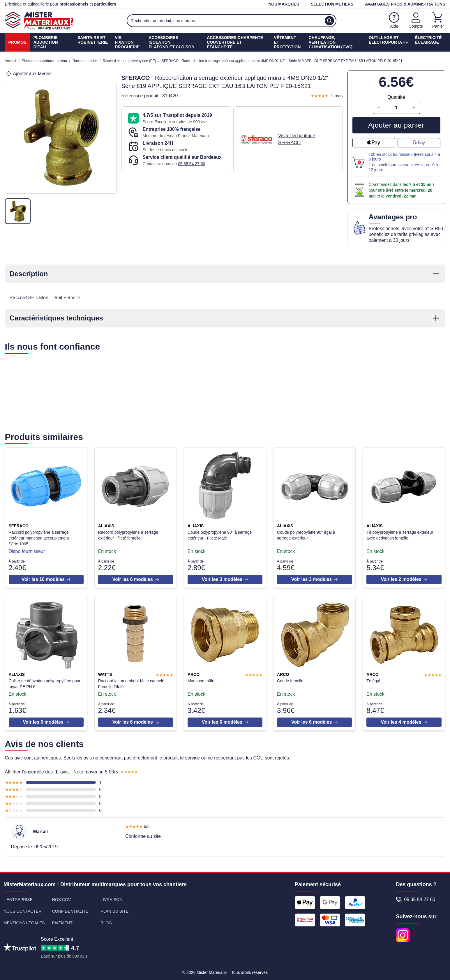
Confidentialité (70, 909)
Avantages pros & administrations (405, 4)
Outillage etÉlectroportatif (388, 40)
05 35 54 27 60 (192, 164)
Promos (17, 42)
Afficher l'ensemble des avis (37, 770)
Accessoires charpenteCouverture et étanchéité (235, 42)
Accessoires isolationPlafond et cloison (171, 42)
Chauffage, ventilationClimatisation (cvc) (331, 42)
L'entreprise (18, 897)
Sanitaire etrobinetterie (93, 40)
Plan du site (114, 909)
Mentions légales (24, 921)
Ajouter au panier (396, 125)
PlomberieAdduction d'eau (46, 42)
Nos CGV (62, 897)
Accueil (11, 61)
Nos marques (284, 4)
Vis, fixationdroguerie (127, 42)
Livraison (111, 897)
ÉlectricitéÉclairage (428, 40)
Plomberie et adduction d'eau (44, 61)
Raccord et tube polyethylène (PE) (129, 61)
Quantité (396, 97)
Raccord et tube (85, 61)
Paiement (62, 921)
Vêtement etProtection (287, 42)
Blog (106, 921)
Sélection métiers (332, 4)
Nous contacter (22, 909)
